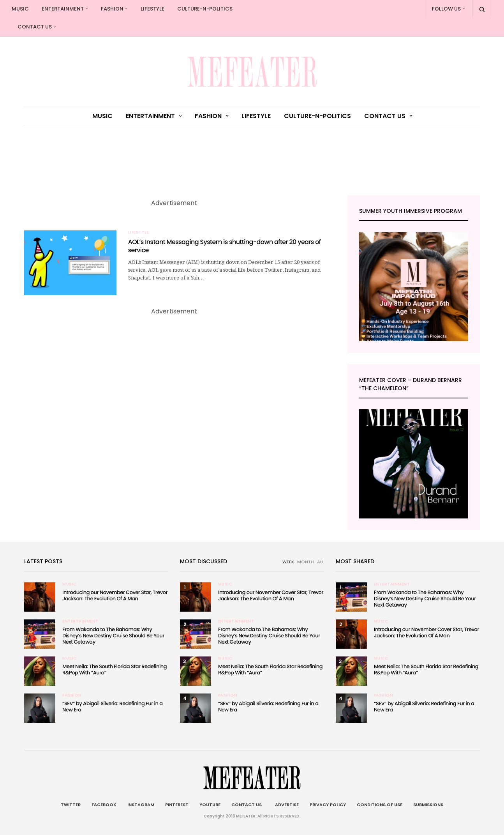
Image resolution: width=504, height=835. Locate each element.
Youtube (210, 805)
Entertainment (63, 9)
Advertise (286, 805)
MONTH (306, 562)
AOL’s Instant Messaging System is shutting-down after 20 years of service (225, 246)
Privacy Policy (328, 805)
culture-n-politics (205, 9)
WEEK (288, 562)
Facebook (104, 805)
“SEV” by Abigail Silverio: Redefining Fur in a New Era (112, 707)
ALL (321, 562)
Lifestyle (152, 9)
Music (20, 9)
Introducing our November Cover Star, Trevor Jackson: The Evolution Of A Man (115, 595)
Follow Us (446, 9)
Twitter (71, 805)
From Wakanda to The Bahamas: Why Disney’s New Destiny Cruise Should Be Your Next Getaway (113, 636)
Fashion (112, 9)
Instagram (141, 805)
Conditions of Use (380, 805)
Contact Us (35, 27)
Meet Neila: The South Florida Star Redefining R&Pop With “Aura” (115, 670)
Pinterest (177, 805)
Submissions (428, 805)
